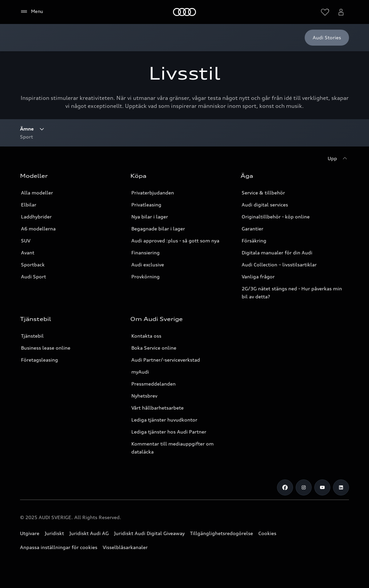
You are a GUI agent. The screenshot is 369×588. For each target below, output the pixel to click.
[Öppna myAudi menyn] (341, 12)
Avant (28, 253)
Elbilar (29, 205)
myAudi (140, 372)
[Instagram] (304, 487)
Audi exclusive (148, 265)
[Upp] (338, 158)
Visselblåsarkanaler (125, 547)
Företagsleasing (39, 360)
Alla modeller (37, 193)
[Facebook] (285, 487)
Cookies (267, 533)
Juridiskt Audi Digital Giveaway (149, 533)
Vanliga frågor (258, 277)
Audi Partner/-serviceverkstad (166, 360)
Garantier (252, 229)
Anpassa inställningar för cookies (59, 547)
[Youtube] (322, 487)
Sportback (33, 265)
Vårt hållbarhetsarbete (157, 408)
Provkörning (145, 277)
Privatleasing (146, 205)
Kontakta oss (146, 336)
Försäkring (254, 241)
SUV (26, 241)
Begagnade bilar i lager (158, 229)
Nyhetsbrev (144, 396)
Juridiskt (54, 533)
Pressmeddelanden (153, 384)
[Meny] (184, 12)
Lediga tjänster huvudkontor (164, 420)
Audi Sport (33, 277)
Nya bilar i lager (150, 217)
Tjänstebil (32, 336)
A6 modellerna (38, 229)
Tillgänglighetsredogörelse (221, 533)
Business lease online (46, 348)
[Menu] (31, 12)
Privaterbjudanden (153, 193)
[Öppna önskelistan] (325, 12)
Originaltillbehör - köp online (276, 217)
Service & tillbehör (263, 193)
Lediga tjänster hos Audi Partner (169, 432)
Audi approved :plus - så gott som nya (175, 241)
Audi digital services (265, 205)
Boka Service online (154, 348)
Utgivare (30, 533)
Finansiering (145, 253)
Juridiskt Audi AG (89, 533)
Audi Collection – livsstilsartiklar (279, 265)
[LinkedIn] (341, 487)
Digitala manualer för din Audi (277, 253)
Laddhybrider (36, 217)
